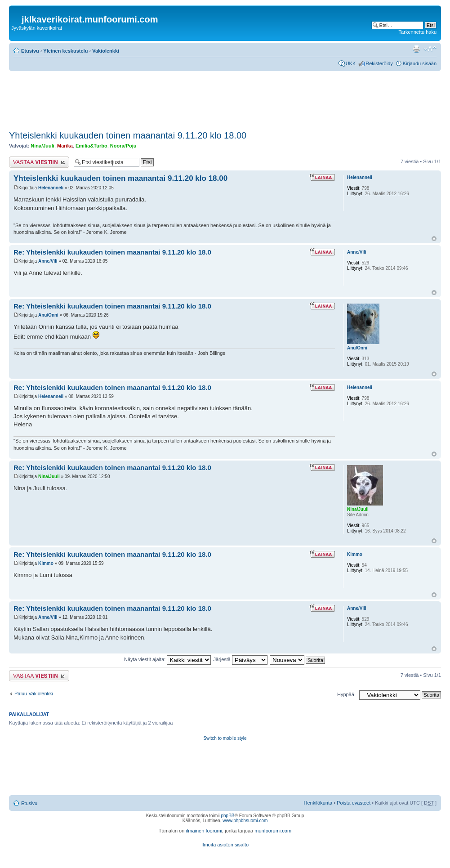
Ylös (434, 239)
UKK (351, 63)
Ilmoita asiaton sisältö (225, 845)
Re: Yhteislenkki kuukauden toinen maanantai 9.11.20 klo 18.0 (112, 252)
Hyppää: (346, 694)
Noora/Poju (123, 146)
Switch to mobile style (225, 738)
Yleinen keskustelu (65, 51)
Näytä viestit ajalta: (167, 659)
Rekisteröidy (379, 63)
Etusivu (30, 51)
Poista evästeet (354, 803)
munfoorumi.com (273, 831)
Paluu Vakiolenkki (34, 694)
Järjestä (240, 659)
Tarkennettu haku (418, 32)
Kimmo (46, 563)
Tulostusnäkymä (416, 49)
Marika (65, 146)
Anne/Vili (48, 261)
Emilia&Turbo (91, 146)
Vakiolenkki (106, 51)
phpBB (227, 816)
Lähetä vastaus (39, 162)
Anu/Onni (48, 315)
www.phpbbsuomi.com (245, 821)
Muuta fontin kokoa (430, 49)
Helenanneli (51, 188)
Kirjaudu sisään (420, 63)
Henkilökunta (318, 803)
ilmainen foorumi (204, 831)
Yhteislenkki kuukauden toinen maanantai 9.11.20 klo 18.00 (128, 135)
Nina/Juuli (42, 146)
